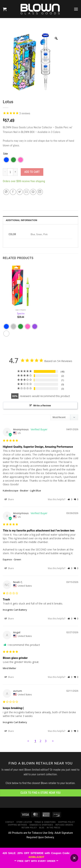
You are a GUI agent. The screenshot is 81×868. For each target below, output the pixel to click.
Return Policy (29, 828)
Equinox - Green (12, 559)
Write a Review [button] (42, 405)
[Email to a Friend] (26, 192)
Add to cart (32, 172)
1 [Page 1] (35, 741)
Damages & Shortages (41, 825)
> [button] (53, 741)
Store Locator (24, 822)
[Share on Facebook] (13, 192)
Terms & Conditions (45, 822)
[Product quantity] (10, 172)
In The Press (53, 828)
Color (6, 154)
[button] (5, 9)
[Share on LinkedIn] (40, 192)
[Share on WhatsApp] (6, 192)
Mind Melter (10, 668)
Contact (10, 822)
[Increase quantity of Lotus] (15, 172)
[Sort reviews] (64, 417)
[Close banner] (74, 858)
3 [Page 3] (46, 741)
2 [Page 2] (40, 741)
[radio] (6, 160)
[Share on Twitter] (20, 192)
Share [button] (9, 499)
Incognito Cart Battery (15, 610)
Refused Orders (64, 825)
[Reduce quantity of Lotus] (5, 172)
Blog (42, 828)
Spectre (21, 314)
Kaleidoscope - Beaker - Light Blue (22, 491)
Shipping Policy (66, 822)
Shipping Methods (17, 825)
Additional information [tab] (21, 220)
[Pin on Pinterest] (33, 192)
